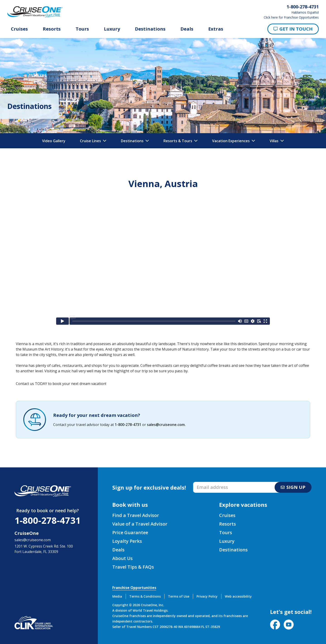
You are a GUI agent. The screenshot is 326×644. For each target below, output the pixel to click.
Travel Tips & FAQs (133, 567)
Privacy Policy (207, 596)
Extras (216, 29)
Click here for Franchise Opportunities (291, 17)
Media (117, 596)
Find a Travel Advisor (136, 515)
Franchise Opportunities (134, 588)
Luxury (112, 29)
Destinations (150, 29)
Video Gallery (54, 141)
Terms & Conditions (145, 596)
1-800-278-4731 (128, 425)
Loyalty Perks (127, 541)
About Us (122, 558)
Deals (187, 29)
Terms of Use (179, 596)
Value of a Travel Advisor (140, 524)
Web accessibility (238, 596)
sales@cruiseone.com (166, 425)
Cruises (19, 29)
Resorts (52, 29)
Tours (82, 29)
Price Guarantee (130, 532)
